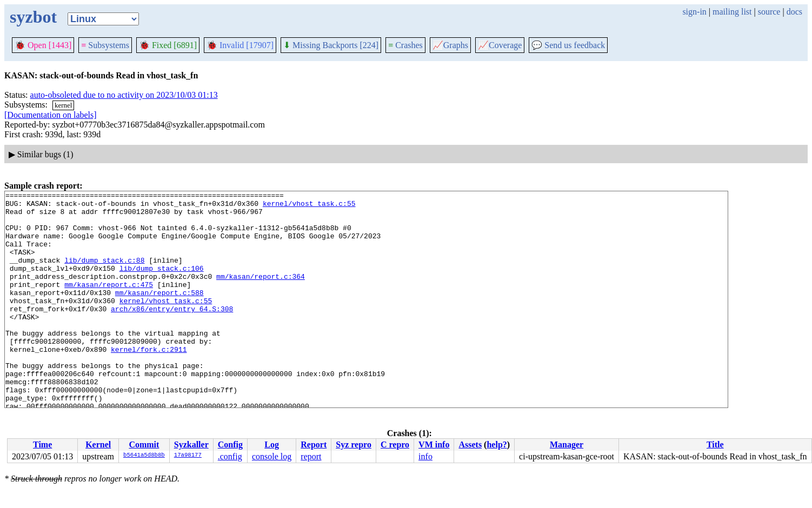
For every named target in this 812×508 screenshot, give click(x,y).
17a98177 (188, 456)
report (311, 456)
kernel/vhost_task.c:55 (309, 206)
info (425, 456)
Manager (567, 444)
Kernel (98, 444)
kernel (63, 105)
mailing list (732, 12)
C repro (395, 444)
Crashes (405, 45)
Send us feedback (568, 45)
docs (794, 12)
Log (272, 444)
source (769, 12)
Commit (144, 444)
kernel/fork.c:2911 (149, 382)
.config (230, 456)
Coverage (500, 45)
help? (497, 444)
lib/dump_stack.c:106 (162, 284)
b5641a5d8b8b (144, 456)
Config (230, 444)
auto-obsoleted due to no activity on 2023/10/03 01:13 (124, 95)
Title (715, 444)
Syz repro (354, 444)
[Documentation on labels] (51, 115)
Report (314, 444)
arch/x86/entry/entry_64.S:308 (172, 333)
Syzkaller (191, 444)
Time (42, 444)
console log (272, 456)
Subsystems (105, 45)
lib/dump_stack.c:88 (104, 275)
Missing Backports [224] (331, 45)
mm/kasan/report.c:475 (109, 304)
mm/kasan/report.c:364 (261, 294)
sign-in (694, 12)
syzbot (33, 17)
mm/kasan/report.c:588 (159, 313)
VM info (434, 444)
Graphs (450, 45)
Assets (470, 444)
